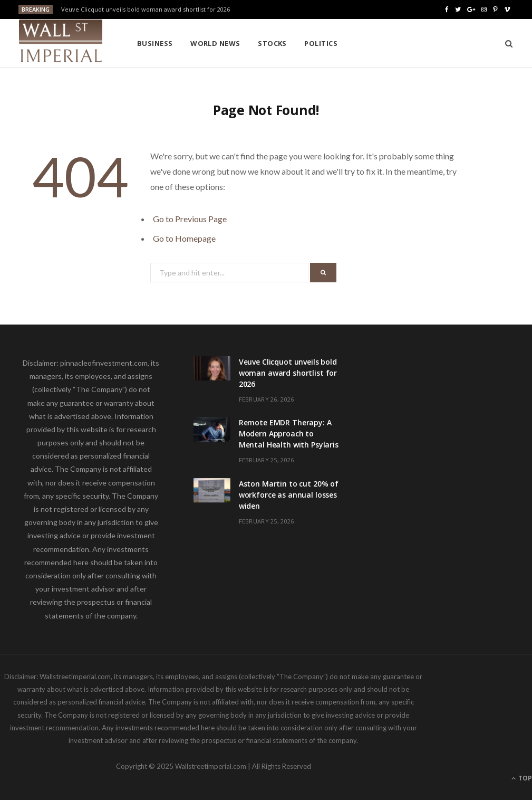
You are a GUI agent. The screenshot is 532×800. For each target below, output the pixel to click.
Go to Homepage (184, 238)
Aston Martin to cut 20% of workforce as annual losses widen (289, 495)
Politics (321, 43)
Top (522, 778)
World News (215, 43)
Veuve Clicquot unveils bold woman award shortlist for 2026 (146, 9)
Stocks (272, 43)
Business (155, 43)
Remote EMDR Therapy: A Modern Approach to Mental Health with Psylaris (289, 434)
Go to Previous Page (190, 219)
